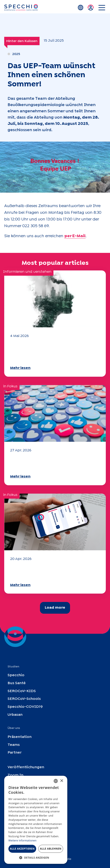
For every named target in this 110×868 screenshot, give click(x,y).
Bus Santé (17, 683)
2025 (16, 54)
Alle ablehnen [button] (51, 849)
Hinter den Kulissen (22, 41)
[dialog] (36, 820)
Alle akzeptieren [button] (22, 849)
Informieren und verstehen (27, 272)
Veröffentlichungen (26, 767)
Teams (14, 745)
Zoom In (15, 775)
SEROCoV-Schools (24, 699)
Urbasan (15, 715)
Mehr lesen (20, 368)
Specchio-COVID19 (25, 707)
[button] (36, 858)
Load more (55, 608)
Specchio (16, 675)
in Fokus (10, 386)
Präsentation (20, 737)
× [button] (62, 781)
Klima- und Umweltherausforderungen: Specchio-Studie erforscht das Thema (55, 351)
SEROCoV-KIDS (22, 691)
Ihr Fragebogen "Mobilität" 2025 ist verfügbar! (50, 463)
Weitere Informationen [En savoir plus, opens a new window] (23, 840)
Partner (15, 753)
